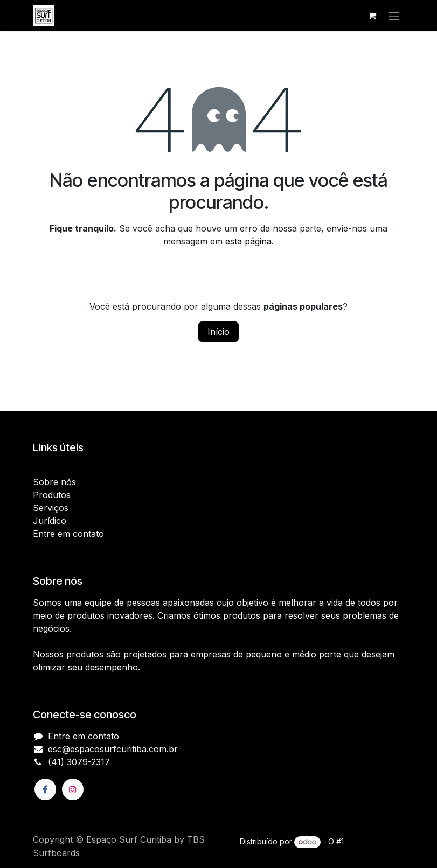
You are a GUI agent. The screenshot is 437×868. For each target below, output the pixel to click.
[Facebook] (45, 789)
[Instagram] (73, 789)
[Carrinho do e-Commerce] (372, 16)
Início (219, 332)
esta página (248, 241)
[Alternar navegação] (394, 16)
